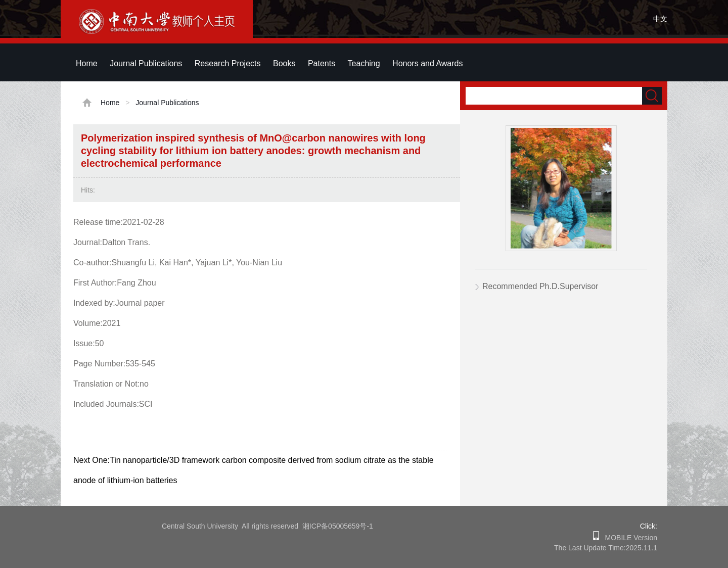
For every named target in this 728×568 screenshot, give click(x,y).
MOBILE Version (628, 538)
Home (87, 63)
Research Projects (228, 63)
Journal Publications (146, 63)
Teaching (364, 63)
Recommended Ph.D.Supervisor (540, 286)
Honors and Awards (427, 63)
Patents (322, 63)
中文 (660, 19)
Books (284, 63)
